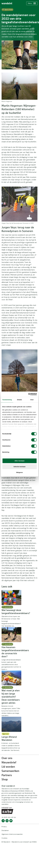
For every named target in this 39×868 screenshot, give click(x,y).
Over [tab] (32, 400)
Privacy (4, 827)
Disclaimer (5, 830)
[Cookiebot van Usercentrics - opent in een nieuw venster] (28, 394)
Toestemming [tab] (7, 400)
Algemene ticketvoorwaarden (12, 834)
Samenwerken (10, 771)
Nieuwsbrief (9, 763)
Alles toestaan (20, 461)
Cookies (4, 838)
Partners (7, 775)
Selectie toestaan (19, 467)
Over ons (7, 758)
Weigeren (19, 472)
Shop (5, 780)
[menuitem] (7, 3)
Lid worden (8, 767)
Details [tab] (20, 400)
